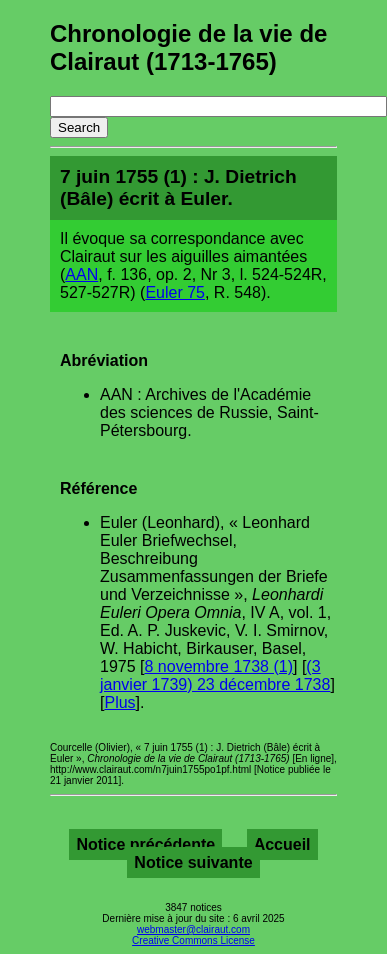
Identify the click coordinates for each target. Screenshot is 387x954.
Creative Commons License (193, 940)
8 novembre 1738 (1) (218, 666)
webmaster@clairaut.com (193, 929)
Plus (119, 702)
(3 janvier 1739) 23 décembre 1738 (215, 675)
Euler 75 (175, 292)
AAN (81, 274)
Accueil (282, 844)
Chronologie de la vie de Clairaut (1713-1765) (188, 47)
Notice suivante (193, 862)
